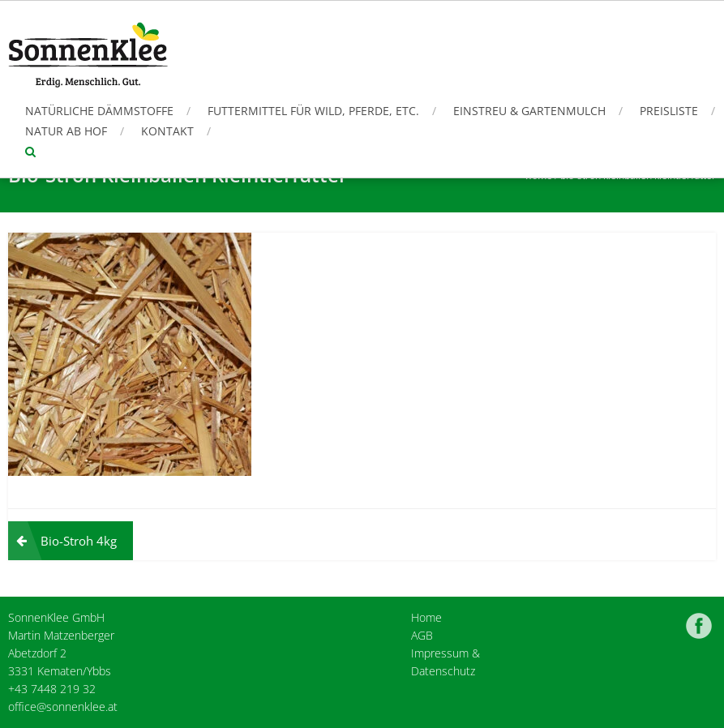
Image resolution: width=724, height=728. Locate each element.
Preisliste (669, 111)
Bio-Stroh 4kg (79, 541)
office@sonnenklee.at (63, 707)
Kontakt (167, 131)
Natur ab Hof (66, 131)
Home (426, 617)
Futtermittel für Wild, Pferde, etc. (313, 111)
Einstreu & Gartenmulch (529, 111)
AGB (422, 635)
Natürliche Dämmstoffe (99, 111)
